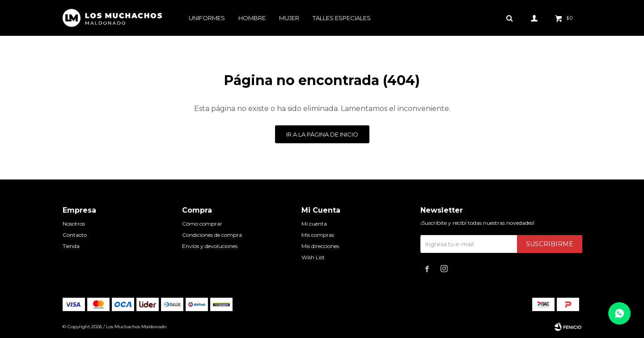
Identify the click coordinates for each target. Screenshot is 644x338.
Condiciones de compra (212, 235)
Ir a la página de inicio (322, 134)
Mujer (289, 18)
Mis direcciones (320, 246)
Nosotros (74, 224)
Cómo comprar (202, 224)
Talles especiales (342, 18)
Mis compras (318, 235)
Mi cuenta (314, 224)
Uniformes (207, 18)
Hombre (252, 18)
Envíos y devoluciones (210, 246)
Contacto (75, 235)
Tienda (71, 246)
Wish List (313, 257)
